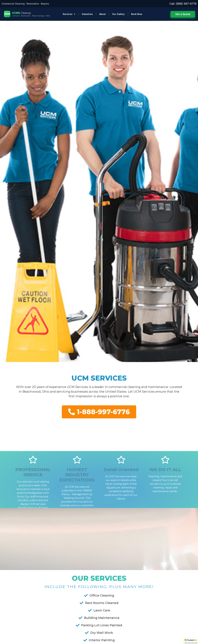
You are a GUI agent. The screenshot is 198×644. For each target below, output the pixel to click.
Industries (87, 14)
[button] (191, 641)
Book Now (137, 14)
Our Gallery (118, 14)
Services (69, 14)
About (102, 14)
